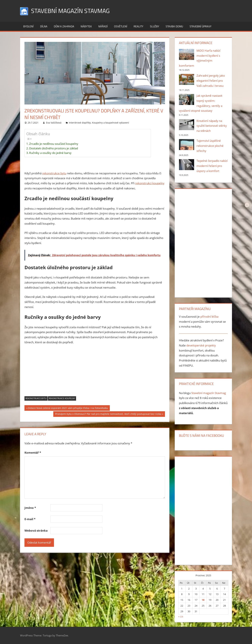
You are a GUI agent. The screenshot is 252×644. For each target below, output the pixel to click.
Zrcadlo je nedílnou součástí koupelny (54, 144)
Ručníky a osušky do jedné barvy (50, 153)
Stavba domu (174, 26)
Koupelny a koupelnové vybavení (111, 123)
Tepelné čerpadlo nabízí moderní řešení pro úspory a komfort (212, 166)
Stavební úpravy (201, 26)
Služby (155, 26)
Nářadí (103, 26)
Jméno (30, 508)
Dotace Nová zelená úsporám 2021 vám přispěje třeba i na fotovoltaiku (68, 408)
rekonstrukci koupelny (150, 183)
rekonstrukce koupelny (62, 398)
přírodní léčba (209, 317)
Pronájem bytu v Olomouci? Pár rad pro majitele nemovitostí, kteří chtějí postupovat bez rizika (108, 414)
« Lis (181, 616)
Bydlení (28, 26)
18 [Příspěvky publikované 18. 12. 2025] (203, 600)
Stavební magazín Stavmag (70, 11)
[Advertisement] (95, 373)
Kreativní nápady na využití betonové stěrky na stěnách (212, 126)
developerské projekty (201, 345)
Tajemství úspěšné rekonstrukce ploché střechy (210, 146)
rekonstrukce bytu (54, 173)
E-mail (30, 519)
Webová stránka (36, 531)
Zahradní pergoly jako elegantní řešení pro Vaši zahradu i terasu (211, 81)
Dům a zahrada (64, 26)
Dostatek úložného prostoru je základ (54, 148)
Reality (138, 26)
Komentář (33, 453)
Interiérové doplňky (80, 123)
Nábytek (86, 26)
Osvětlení (121, 26)
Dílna (44, 26)
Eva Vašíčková (54, 123)
